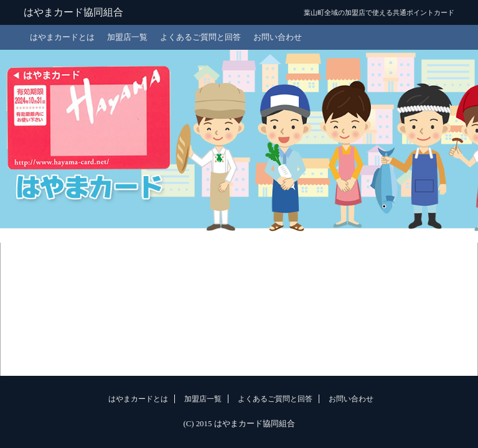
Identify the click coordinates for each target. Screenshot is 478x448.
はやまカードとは (62, 37)
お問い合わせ (278, 37)
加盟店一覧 (127, 37)
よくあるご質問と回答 (200, 37)
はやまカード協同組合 (73, 12)
